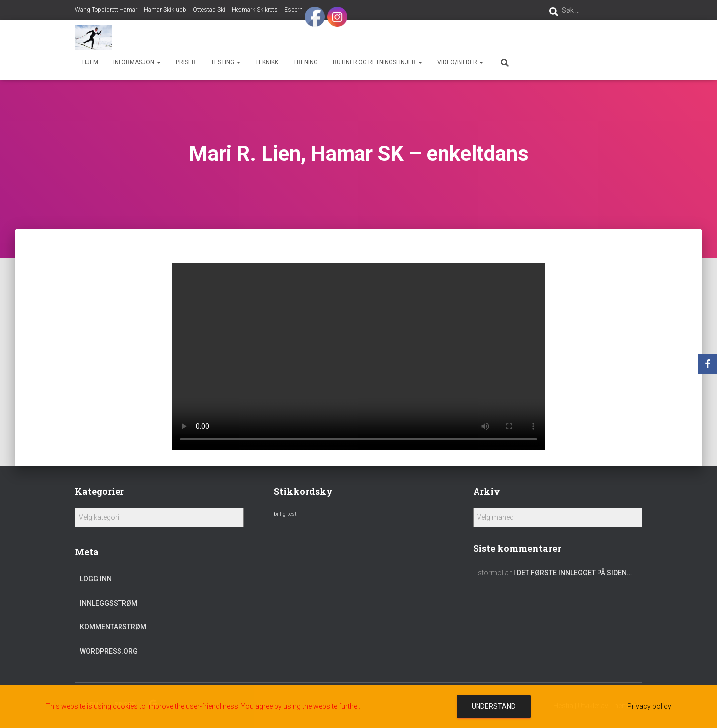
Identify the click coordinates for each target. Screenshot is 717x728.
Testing (226, 62)
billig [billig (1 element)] (280, 514)
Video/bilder (460, 62)
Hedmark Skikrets (255, 10)
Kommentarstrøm (113, 627)
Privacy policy (649, 706)
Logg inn (96, 579)
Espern (294, 10)
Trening (305, 62)
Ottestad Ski (209, 10)
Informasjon (137, 62)
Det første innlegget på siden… (574, 573)
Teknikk (267, 62)
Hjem (90, 62)
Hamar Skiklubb (165, 10)
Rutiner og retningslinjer (377, 62)
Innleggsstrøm (109, 603)
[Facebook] (708, 364)
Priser (186, 62)
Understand (494, 706)
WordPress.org (109, 651)
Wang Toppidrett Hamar (106, 10)
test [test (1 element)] (292, 514)
